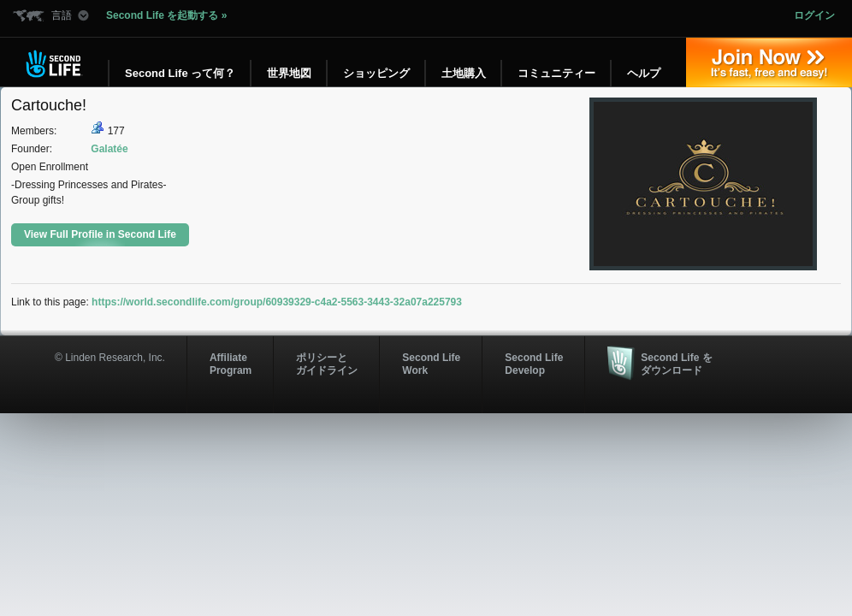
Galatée (109, 149)
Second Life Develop (534, 364)
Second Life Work (431, 364)
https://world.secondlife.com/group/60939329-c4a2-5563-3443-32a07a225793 (277, 302)
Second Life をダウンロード (676, 364)
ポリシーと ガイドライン (327, 364)
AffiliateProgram (231, 364)
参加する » (769, 62)
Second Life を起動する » (166, 15)
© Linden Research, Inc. (110, 358)
